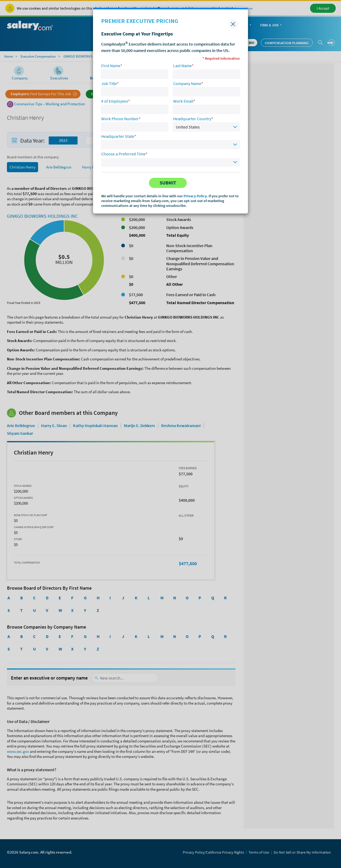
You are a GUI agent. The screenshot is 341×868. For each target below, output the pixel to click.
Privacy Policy (195, 196)
